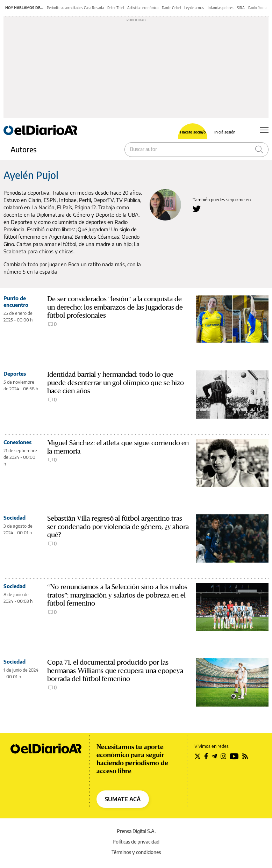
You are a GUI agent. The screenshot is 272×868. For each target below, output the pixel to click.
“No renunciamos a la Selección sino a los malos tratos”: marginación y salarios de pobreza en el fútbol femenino (117, 595)
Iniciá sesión (225, 132)
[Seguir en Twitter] (198, 756)
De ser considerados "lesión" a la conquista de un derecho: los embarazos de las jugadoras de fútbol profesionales (115, 307)
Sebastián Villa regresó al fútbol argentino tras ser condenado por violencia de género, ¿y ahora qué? (118, 527)
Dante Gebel (171, 8)
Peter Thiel (116, 8)
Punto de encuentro (16, 301)
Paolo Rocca (257, 8)
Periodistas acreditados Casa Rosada (75, 8)
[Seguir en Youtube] (234, 756)
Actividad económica (143, 8)
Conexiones (17, 442)
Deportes (15, 374)
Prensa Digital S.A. (136, 831)
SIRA (241, 8)
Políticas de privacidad (136, 842)
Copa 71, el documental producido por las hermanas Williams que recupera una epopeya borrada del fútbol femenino (115, 671)
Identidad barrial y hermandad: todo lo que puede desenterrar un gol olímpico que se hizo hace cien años (116, 383)
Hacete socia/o (193, 132)
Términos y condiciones (136, 852)
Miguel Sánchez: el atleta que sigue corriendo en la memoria (118, 447)
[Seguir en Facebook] (206, 756)
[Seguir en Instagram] (223, 756)
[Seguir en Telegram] (214, 756)
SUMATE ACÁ (123, 799)
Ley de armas (194, 8)
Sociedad (15, 518)
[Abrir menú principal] (264, 130)
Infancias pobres (221, 8)
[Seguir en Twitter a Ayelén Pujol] (197, 209)
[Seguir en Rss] (245, 756)
